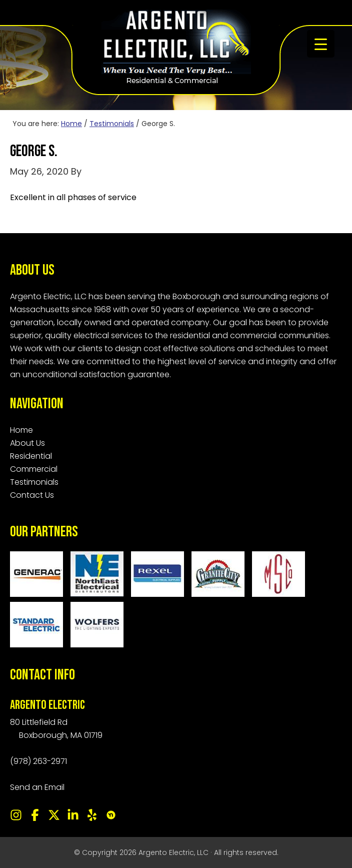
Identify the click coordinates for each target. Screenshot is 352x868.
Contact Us (32, 495)
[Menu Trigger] (321, 44)
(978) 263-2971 (38, 761)
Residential (31, 456)
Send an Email (37, 787)
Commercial (34, 469)
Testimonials (34, 482)
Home (21, 430)
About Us (27, 443)
